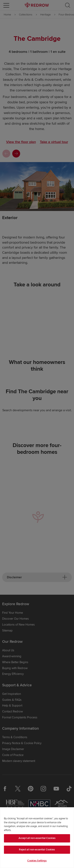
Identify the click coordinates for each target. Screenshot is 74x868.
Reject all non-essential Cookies (37, 850)
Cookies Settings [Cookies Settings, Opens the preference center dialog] (37, 861)
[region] (37, 838)
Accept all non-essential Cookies (37, 838)
